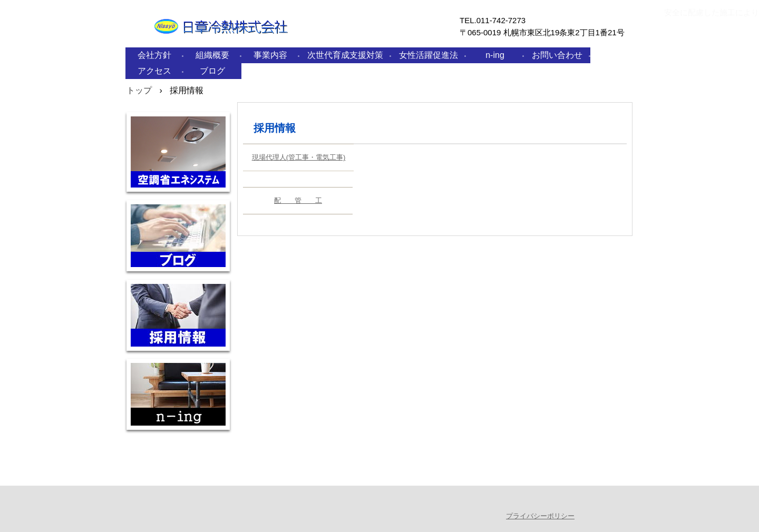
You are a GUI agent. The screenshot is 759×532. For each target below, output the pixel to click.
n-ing (495, 55)
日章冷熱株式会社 (247, 41)
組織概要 (212, 55)
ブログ (212, 71)
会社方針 (154, 55)
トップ (139, 90)
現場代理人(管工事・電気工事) (299, 157)
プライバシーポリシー (540, 516)
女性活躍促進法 (429, 55)
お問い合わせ (557, 55)
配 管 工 (298, 200)
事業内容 (270, 55)
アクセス (154, 71)
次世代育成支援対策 (345, 55)
